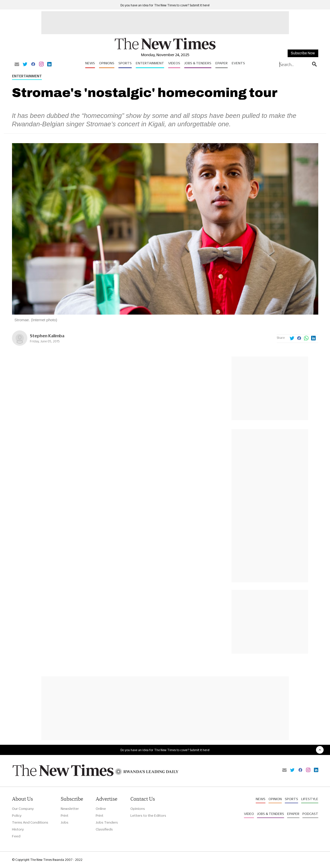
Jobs (65, 822)
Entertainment (150, 63)
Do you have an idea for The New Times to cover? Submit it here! (165, 5)
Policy (17, 815)
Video (249, 814)
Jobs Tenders (107, 822)
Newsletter (70, 809)
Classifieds (104, 829)
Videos (174, 63)
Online (101, 809)
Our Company (23, 809)
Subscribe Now (303, 53)
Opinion (275, 799)
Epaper (222, 63)
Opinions (107, 63)
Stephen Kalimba (47, 336)
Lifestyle (310, 799)
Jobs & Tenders (198, 63)
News (90, 63)
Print (65, 815)
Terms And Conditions (30, 822)
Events (238, 63)
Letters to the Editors (148, 815)
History (18, 829)
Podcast (310, 814)
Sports (125, 63)
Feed (16, 836)
